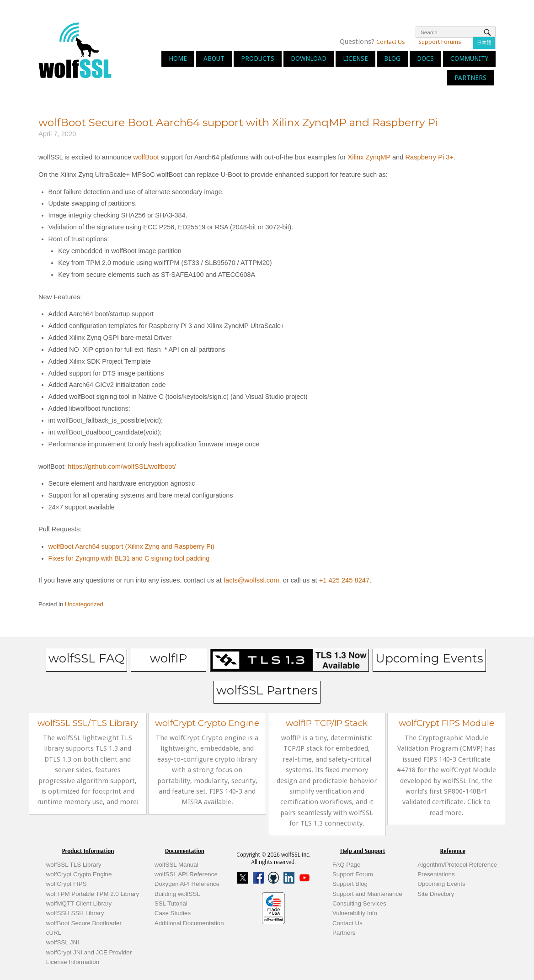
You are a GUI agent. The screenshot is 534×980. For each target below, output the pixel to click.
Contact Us (391, 42)
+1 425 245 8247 (344, 580)
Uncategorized (84, 604)
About (214, 58)
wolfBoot (146, 157)
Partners (470, 78)
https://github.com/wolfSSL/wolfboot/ (122, 466)
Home (178, 58)
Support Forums (440, 42)
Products (258, 58)
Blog (392, 58)
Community (469, 58)
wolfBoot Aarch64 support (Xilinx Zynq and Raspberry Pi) (131, 546)
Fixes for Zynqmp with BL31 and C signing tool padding (129, 558)
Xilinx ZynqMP (369, 157)
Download (309, 58)
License (355, 58)
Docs (425, 58)
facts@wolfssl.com (251, 580)
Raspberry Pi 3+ (429, 157)
